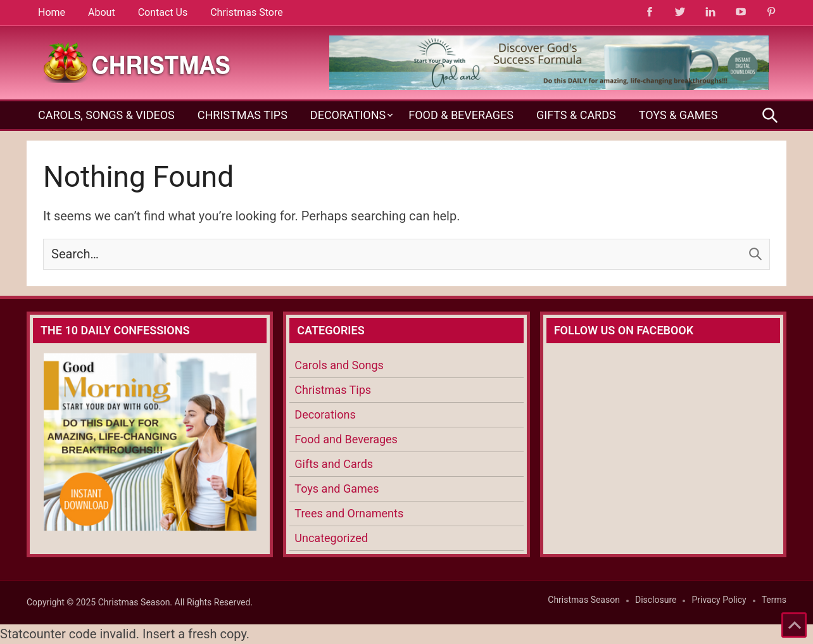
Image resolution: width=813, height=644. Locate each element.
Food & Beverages (461, 115)
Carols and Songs (339, 365)
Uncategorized (331, 538)
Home (52, 12)
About (102, 12)
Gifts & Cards (576, 115)
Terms (774, 600)
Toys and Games (337, 489)
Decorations (348, 115)
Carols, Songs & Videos (106, 115)
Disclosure (656, 600)
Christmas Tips (243, 115)
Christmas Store (246, 12)
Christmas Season (584, 600)
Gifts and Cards (334, 464)
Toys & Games (678, 115)
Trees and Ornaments (349, 513)
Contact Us (163, 12)
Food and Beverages (346, 439)
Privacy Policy (719, 600)
